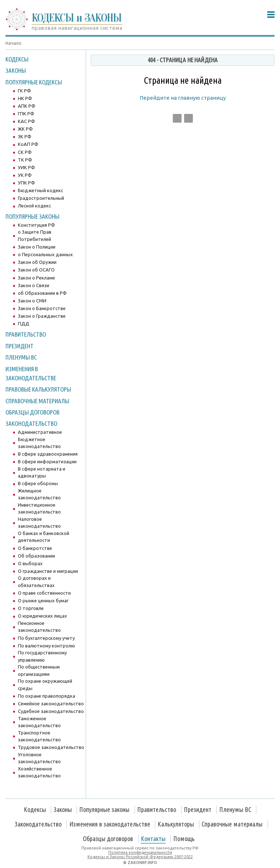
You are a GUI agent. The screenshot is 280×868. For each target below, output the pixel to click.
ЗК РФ (25, 136)
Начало (13, 43)
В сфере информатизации (47, 461)
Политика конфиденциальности (140, 852)
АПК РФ (27, 106)
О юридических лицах (42, 616)
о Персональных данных (45, 254)
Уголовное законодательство (39, 758)
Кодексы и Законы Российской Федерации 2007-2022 (140, 857)
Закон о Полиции (37, 247)
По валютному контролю (46, 646)
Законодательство (31, 423)
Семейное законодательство (51, 703)
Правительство (26, 334)
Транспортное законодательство (39, 736)
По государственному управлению (42, 656)
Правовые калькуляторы (38, 389)
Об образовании (36, 556)
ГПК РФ (26, 114)
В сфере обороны (38, 483)
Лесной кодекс (34, 206)
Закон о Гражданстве (42, 316)
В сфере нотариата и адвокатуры (42, 472)
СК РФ (25, 152)
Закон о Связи (34, 285)
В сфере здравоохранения (48, 454)
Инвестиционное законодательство (39, 508)
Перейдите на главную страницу (183, 98)
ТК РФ (25, 160)
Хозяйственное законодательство (39, 772)
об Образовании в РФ (42, 293)
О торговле (31, 608)
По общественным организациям (39, 670)
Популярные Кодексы (34, 82)
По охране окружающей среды (45, 685)
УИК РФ (26, 167)
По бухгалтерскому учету (46, 638)
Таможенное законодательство (39, 722)
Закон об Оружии (37, 262)
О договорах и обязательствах (36, 582)
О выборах (30, 563)
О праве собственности (44, 593)
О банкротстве (35, 548)
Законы (16, 70)
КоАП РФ (28, 144)
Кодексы (17, 59)
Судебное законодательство (51, 711)
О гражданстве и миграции (48, 571)
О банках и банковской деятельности (44, 537)
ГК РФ (24, 91)
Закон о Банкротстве (42, 308)
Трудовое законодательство (51, 747)
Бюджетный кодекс (40, 190)
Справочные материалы (37, 401)
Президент (20, 346)
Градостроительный (41, 198)
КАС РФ (26, 121)
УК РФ (25, 175)
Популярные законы (32, 216)
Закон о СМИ (32, 301)
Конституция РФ (36, 225)
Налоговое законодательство (39, 523)
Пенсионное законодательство (39, 627)
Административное (40, 432)
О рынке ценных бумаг (43, 601)
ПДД (24, 324)
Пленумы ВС (21, 357)
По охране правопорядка (46, 696)
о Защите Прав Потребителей (35, 235)
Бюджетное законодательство (39, 443)
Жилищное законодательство (39, 494)
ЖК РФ (25, 129)
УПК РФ (26, 183)
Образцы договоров (32, 412)
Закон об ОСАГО (36, 270)
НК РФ (25, 98)
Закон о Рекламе (36, 278)
